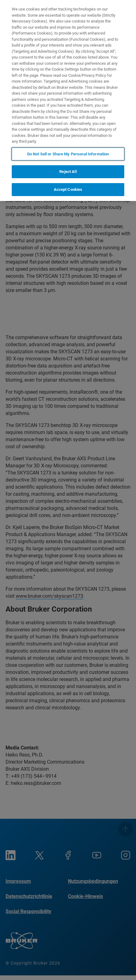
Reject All (68, 172)
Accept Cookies (68, 189)
